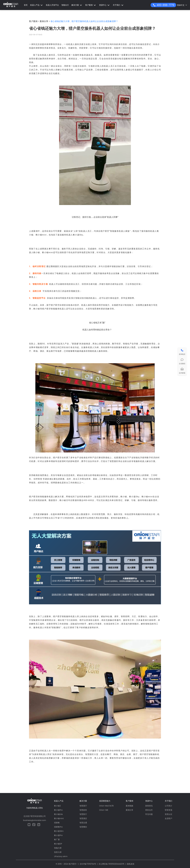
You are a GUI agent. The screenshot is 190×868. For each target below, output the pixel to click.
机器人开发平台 (52, 5)
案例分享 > (45, 21)
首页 (26, 5)
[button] (37, 5)
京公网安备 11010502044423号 (111, 864)
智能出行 (65, 5)
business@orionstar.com (35, 820)
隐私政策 (131, 864)
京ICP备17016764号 (88, 864)
